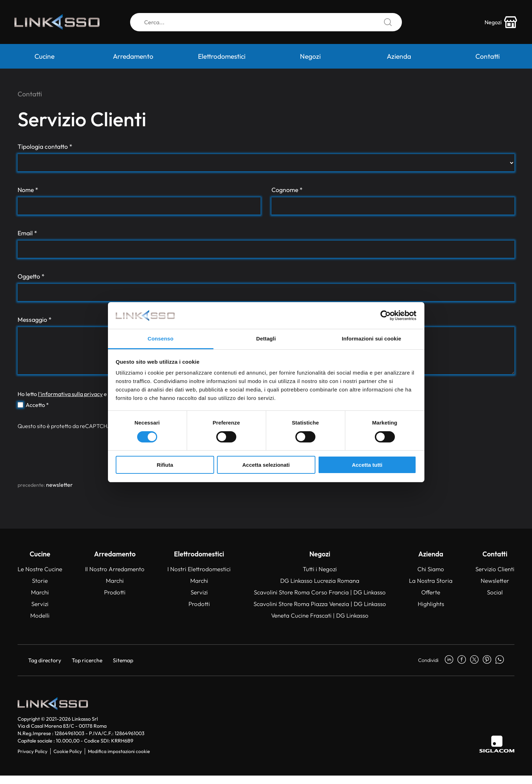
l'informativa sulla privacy (70, 402)
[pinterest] (487, 669)
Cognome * (287, 190)
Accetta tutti (367, 465)
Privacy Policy (33, 760)
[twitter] (474, 669)
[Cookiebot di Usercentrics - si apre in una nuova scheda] (386, 315)
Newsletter (59, 493)
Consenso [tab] (161, 339)
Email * (27, 233)
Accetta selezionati (266, 465)
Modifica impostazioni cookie (119, 760)
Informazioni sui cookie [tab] (371, 339)
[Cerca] (266, 24)
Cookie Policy (68, 760)
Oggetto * (31, 276)
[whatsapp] (500, 669)
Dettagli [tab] (266, 339)
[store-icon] (498, 24)
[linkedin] (449, 669)
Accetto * (37, 413)
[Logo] (62, 24)
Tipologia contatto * (45, 146)
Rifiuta (165, 465)
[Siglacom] (497, 753)
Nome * (28, 190)
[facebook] (462, 669)
